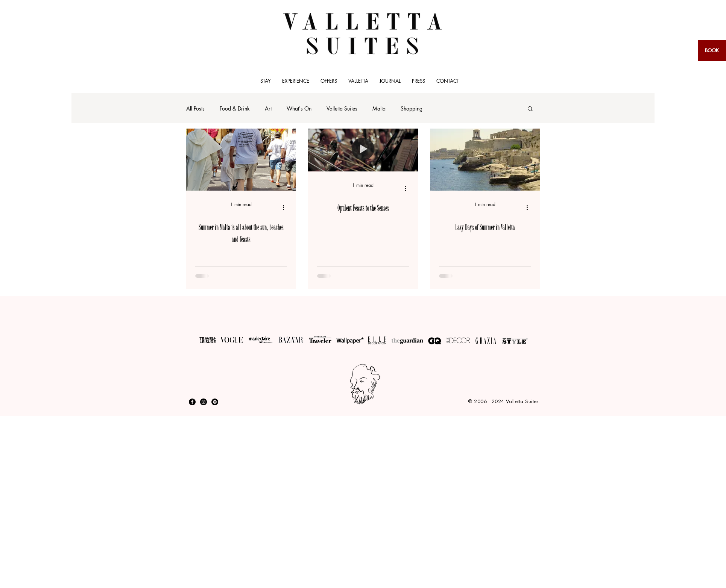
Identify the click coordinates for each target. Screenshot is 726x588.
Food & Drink (235, 108)
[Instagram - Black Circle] (204, 402)
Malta (379, 108)
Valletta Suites (342, 108)
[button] (530, 109)
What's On (299, 108)
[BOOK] (712, 51)
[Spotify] (215, 402)
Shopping (412, 108)
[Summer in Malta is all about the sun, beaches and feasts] (241, 160)
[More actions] (286, 208)
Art (268, 108)
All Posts (195, 108)
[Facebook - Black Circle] (192, 402)
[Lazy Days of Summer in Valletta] (485, 160)
